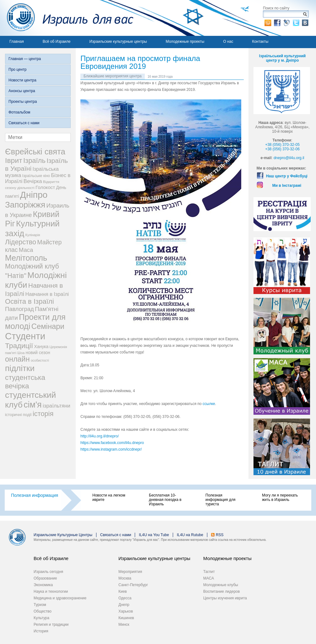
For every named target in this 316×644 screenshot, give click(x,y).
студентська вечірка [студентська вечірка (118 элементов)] (25, 382)
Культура (41, 618)
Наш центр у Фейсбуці (287, 176)
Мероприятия (130, 572)
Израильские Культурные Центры (63, 535)
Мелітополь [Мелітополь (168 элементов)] (26, 258)
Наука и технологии (51, 591)
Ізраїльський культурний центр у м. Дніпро (282, 58)
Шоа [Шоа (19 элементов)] (21, 353)
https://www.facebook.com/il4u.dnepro (112, 443)
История (41, 631)
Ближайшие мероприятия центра (113, 76)
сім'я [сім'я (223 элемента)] (33, 405)
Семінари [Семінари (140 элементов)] (48, 326)
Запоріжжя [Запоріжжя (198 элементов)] (25, 205)
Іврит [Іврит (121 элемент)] (14, 160)
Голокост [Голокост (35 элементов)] (45, 187)
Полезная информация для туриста (220, 500)
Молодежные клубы (221, 585)
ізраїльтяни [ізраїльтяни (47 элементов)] (57, 406)
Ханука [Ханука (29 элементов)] (41, 347)
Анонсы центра (22, 91)
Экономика (43, 585)
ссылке (209, 404)
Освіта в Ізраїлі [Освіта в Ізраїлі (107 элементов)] (30, 301)
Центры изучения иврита (225, 598)
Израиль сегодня (48, 572)
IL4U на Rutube (190, 535)
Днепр (124, 605)
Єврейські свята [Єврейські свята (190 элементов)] (35, 152)
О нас (228, 42)
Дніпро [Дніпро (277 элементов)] (34, 195)
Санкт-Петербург (133, 585)
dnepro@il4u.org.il (289, 158)
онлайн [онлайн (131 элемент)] (17, 359)
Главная (17, 42)
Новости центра (22, 80)
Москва (125, 578)
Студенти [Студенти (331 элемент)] (25, 336)
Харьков (126, 611)
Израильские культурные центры (118, 42)
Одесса (125, 598)
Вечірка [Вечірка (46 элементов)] (33, 181)
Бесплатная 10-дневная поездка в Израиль (165, 500)
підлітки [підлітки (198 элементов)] (20, 368)
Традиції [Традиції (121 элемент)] (19, 346)
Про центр (18, 69)
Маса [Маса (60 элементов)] (26, 250)
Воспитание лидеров (221, 591)
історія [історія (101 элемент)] (43, 414)
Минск (124, 625)
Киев (123, 591)
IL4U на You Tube (154, 535)
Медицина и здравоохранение (60, 598)
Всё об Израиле (57, 42)
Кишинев (126, 618)
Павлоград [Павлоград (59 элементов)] (19, 309)
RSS (220, 535)
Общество (43, 611)
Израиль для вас (67, 18)
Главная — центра (25, 59)
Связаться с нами (24, 123)
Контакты (260, 42)
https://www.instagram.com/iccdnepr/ (111, 449)
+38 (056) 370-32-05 (282, 145)
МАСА (209, 578)
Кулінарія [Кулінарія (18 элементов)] (33, 235)
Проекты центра (23, 102)
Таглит (209, 572)
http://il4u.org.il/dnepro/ (100, 436)
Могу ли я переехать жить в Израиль (280, 497)
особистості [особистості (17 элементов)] (40, 360)
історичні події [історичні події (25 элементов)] (18, 415)
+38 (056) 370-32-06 (282, 149)
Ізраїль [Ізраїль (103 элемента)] (34, 161)
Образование (45, 578)
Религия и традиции (51, 625)
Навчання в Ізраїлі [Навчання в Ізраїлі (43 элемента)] (47, 294)
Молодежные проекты (185, 42)
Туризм (40, 605)
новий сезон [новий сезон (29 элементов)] (38, 353)
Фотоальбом (19, 112)
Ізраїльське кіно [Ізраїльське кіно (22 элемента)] (36, 176)
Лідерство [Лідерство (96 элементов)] (21, 242)
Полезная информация (35, 495)
